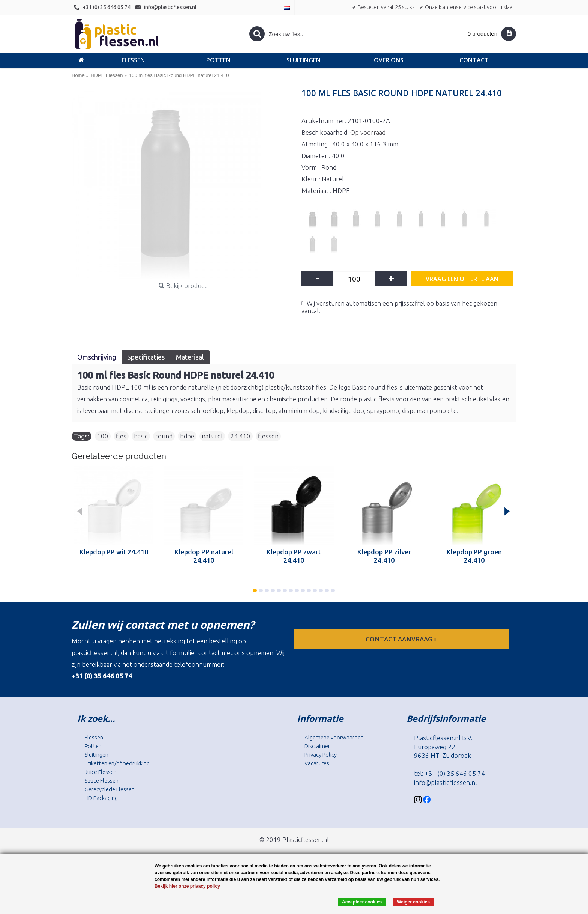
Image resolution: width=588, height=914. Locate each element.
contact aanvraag (401, 639)
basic (141, 436)
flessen (268, 436)
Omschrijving (97, 357)
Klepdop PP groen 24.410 (474, 556)
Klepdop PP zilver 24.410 (384, 556)
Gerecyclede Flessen (110, 789)
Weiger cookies (413, 902)
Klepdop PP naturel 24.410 (204, 556)
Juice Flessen (101, 772)
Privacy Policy (321, 755)
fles (121, 436)
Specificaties (146, 357)
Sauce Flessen (102, 781)
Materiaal (190, 357)
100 (103, 436)
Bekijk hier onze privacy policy (187, 886)
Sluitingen (97, 755)
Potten (93, 746)
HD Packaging (101, 798)
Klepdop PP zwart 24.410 (294, 556)
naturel (212, 436)
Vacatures (317, 763)
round (164, 436)
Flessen (94, 737)
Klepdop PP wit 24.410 (114, 552)
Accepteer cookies (362, 902)
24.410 (240, 436)
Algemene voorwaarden (334, 737)
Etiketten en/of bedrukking (117, 763)
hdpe (187, 436)
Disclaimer (317, 746)
